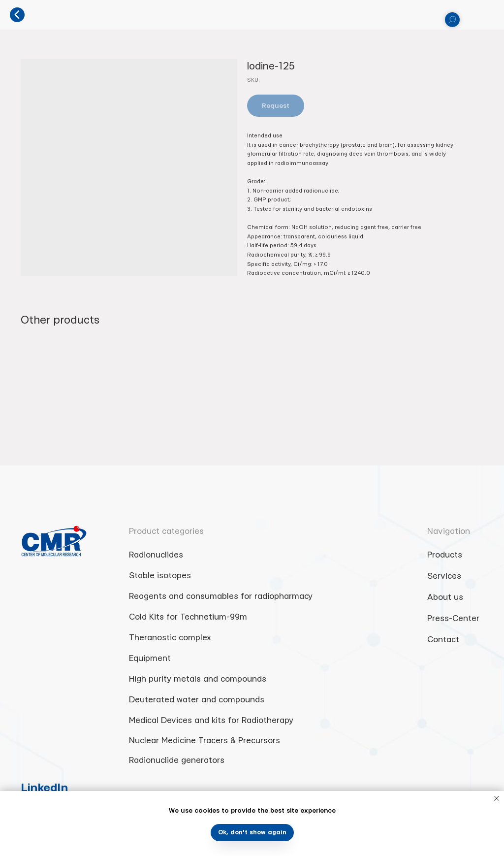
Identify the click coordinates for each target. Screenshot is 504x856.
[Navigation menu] (489, 15)
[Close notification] (497, 798)
